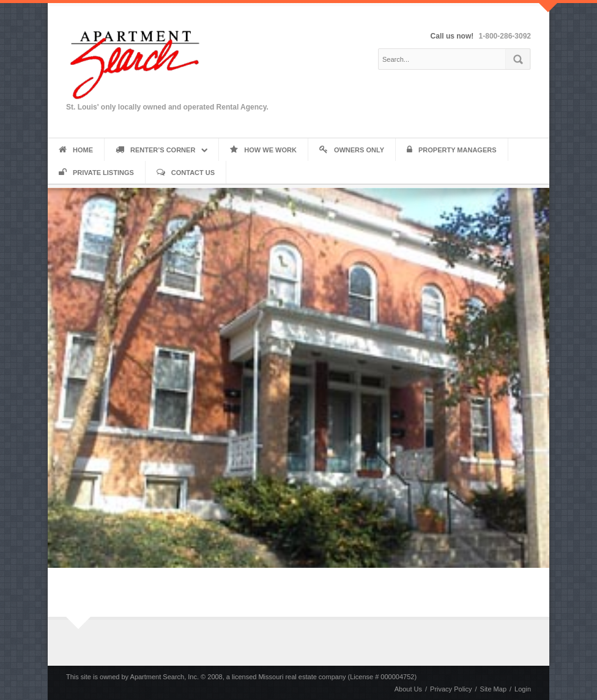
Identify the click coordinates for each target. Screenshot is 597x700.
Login (523, 689)
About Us (408, 689)
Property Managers (452, 150)
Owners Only (352, 150)
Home (76, 150)
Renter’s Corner (155, 150)
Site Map (493, 689)
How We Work (263, 150)
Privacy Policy (451, 689)
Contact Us (186, 173)
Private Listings (96, 173)
